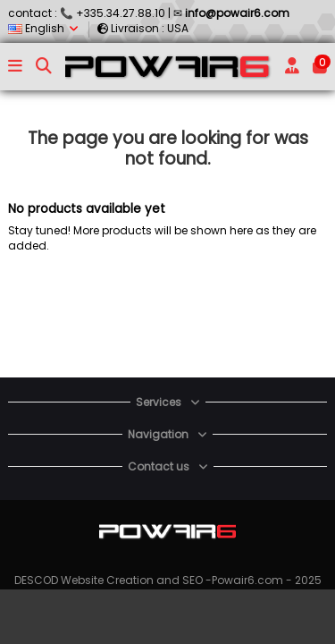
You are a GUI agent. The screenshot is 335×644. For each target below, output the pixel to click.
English (44, 28)
